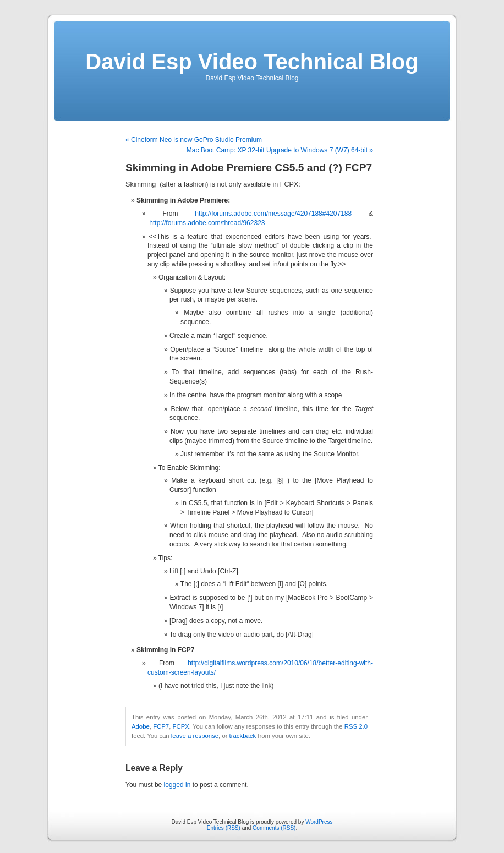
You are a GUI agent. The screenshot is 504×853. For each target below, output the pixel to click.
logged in (177, 785)
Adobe (141, 726)
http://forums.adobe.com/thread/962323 (207, 223)
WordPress (319, 822)
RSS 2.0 (356, 726)
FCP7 (161, 726)
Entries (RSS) (224, 828)
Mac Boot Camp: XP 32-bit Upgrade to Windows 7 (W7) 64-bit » (280, 150)
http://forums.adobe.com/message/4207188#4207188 (273, 214)
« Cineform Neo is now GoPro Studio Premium (194, 140)
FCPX (181, 726)
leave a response (195, 736)
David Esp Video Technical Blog (252, 62)
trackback (243, 736)
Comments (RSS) (274, 828)
